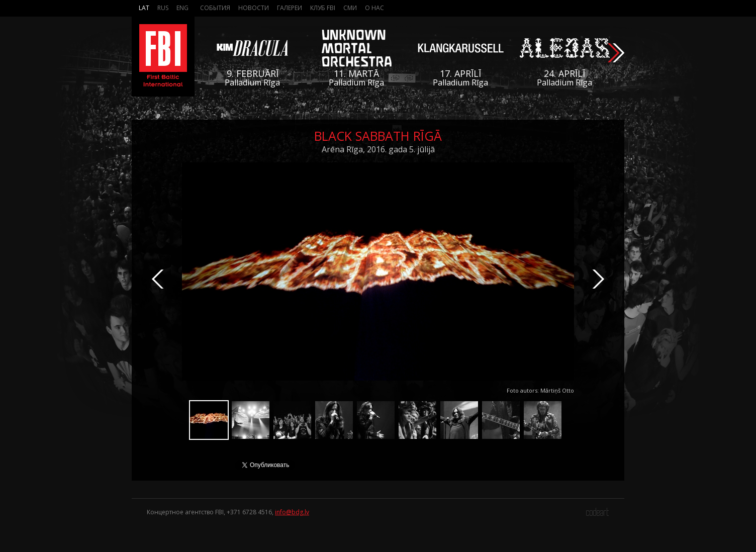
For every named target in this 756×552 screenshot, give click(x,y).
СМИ (350, 8)
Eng (182, 8)
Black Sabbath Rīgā (378, 136)
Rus (163, 8)
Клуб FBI (323, 8)
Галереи (290, 8)
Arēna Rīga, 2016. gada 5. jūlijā (378, 149)
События (215, 8)
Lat (144, 8)
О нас (374, 8)
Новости (254, 8)
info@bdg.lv (292, 512)
